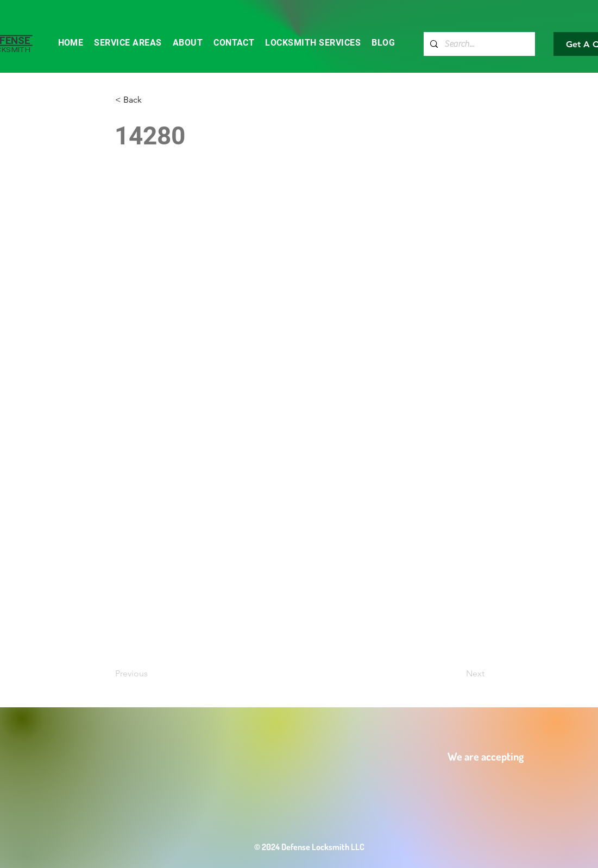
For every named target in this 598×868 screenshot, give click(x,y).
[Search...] (478, 44)
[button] (151, 100)
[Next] (457, 674)
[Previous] (151, 674)
